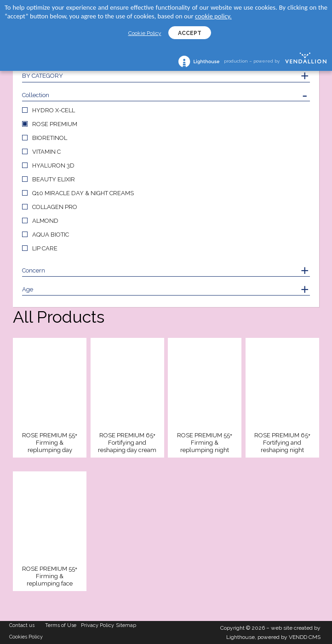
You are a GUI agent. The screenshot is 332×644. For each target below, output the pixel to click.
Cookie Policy (145, 33)
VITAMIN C (46, 152)
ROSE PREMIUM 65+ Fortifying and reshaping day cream (127, 443)
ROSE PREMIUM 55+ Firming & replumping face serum (50, 577)
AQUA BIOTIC (51, 235)
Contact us (22, 625)
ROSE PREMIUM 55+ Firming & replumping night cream (205, 443)
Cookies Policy (26, 637)
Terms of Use (61, 625)
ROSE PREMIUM (55, 124)
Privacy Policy (97, 625)
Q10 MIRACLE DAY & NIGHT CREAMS (83, 193)
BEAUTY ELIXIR (54, 179)
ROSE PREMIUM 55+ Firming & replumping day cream (50, 443)
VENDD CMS (305, 637)
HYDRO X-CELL (54, 110)
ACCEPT (190, 33)
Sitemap (126, 625)
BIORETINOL (50, 138)
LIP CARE (45, 248)
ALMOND (45, 221)
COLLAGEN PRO (55, 207)
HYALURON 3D (53, 165)
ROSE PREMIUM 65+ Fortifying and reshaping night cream (282, 443)
